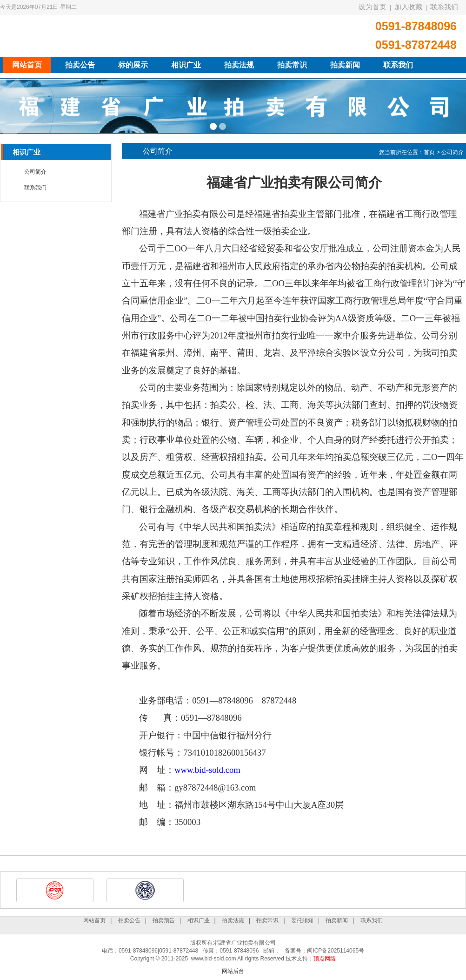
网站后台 (233, 971)
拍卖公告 (80, 65)
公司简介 (35, 172)
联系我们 (444, 7)
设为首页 (373, 7)
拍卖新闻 (345, 65)
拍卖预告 (164, 920)
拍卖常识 (292, 65)
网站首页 (27, 65)
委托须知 (302, 920)
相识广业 (186, 65)
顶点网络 (325, 959)
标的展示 (133, 65)
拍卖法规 (239, 65)
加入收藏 (408, 7)
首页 (429, 152)
